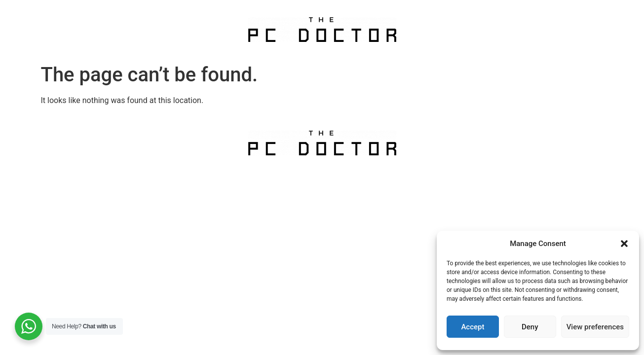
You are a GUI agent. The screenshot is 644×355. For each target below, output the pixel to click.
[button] (624, 244)
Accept (473, 327)
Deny (530, 327)
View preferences (595, 327)
